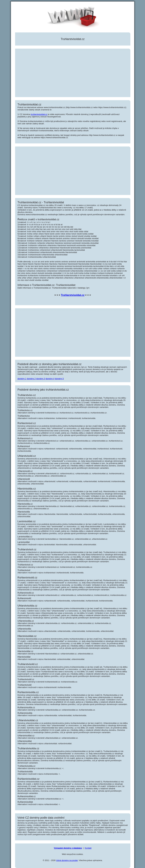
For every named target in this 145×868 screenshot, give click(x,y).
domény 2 (31, 379)
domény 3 (41, 379)
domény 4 (50, 379)
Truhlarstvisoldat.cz (73, 295)
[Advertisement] (73, 73)
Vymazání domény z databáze (68, 848)
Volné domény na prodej (67, 860)
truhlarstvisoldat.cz (39, 114)
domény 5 (59, 379)
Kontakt (88, 848)
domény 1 (22, 379)
